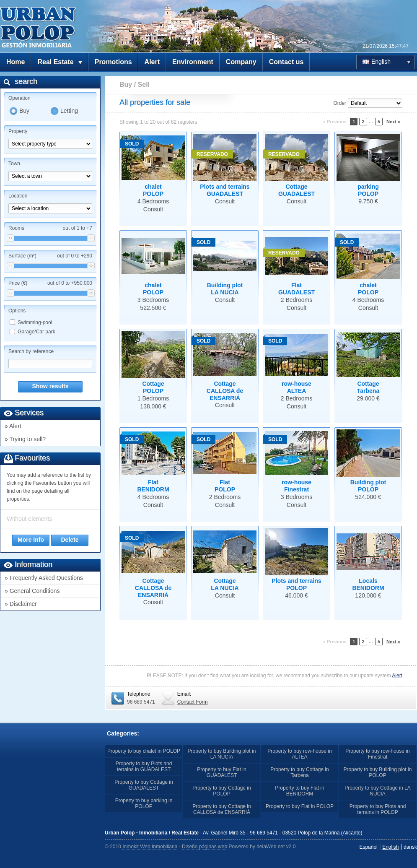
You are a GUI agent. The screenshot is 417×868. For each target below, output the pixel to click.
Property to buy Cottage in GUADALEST (144, 785)
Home (16, 62)
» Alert (13, 426)
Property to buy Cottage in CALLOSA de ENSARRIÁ (221, 809)
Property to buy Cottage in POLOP (221, 791)
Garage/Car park (36, 332)
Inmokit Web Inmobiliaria (150, 847)
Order (340, 103)
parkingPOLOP (368, 190)
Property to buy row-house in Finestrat (377, 754)
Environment (193, 62)
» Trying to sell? (25, 439)
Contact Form (193, 702)
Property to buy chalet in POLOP (144, 751)
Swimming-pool (35, 322)
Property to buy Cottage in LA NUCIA (377, 791)
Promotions (113, 62)
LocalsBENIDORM (368, 584)
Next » (393, 122)
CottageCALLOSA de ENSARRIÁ (225, 391)
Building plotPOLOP (368, 486)
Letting (69, 111)
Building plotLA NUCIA (225, 289)
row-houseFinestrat (297, 486)
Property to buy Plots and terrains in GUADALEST (144, 767)
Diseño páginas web (205, 847)
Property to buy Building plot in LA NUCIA (222, 754)
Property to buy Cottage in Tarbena (299, 772)
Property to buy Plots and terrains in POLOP (378, 809)
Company (241, 62)
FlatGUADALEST (297, 289)
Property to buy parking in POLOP (144, 803)
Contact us (286, 62)
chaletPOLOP (153, 190)
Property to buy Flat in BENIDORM (299, 791)
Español (368, 847)
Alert (152, 62)
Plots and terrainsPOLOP (296, 584)
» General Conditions (32, 591)
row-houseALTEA (297, 387)
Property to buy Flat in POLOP (300, 806)
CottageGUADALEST (297, 190)
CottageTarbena (368, 387)
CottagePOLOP (153, 387)
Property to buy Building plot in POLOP (378, 772)
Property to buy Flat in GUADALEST (221, 772)
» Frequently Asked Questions (44, 578)
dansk (410, 847)
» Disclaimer (21, 604)
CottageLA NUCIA (225, 584)
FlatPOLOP (225, 486)
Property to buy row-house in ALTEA (299, 754)
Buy (24, 111)
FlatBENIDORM (153, 486)
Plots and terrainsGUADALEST (225, 190)
